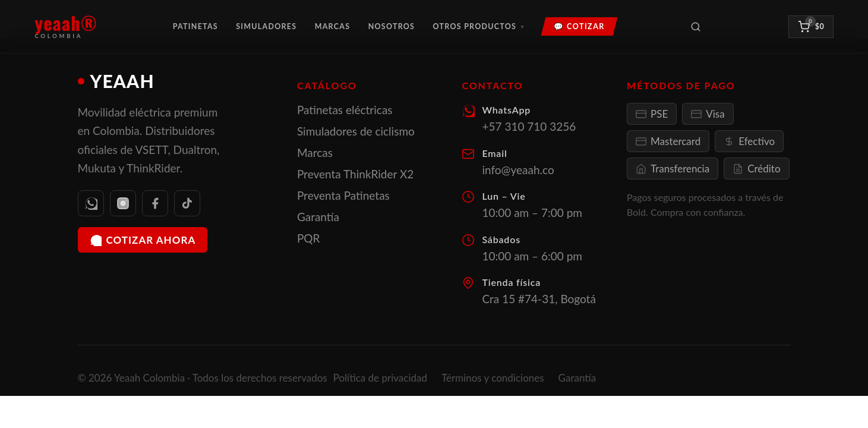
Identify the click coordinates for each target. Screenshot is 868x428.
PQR (309, 238)
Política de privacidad (380, 378)
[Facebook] (155, 203)
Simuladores (266, 26)
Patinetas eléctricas (345, 110)
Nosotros (392, 26)
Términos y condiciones (493, 378)
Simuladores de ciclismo (356, 131)
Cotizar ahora (143, 240)
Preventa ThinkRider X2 (355, 174)
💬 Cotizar (579, 26)
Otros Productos (479, 26)
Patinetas (195, 26)
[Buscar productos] (696, 27)
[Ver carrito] (811, 27)
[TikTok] (187, 203)
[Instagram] (123, 203)
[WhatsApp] (91, 203)
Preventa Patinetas (343, 195)
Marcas (333, 26)
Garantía (318, 217)
